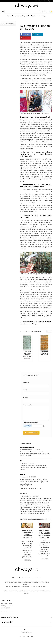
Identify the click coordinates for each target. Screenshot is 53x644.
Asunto (25, 398)
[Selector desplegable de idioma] (26, 630)
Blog (49, 1)
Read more (27, 560)
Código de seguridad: (30, 423)
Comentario (27, 405)
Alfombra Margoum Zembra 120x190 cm (27, 354)
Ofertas (44, 1)
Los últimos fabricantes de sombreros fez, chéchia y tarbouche (44, 534)
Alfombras (37, 1)
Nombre (26, 383)
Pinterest (26, 38)
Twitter (37, 34)
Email (25, 390)
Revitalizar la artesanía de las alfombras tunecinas (27, 534)
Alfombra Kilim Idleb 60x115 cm (44, 353)
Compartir (27, 34)
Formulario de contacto (8, 612)
